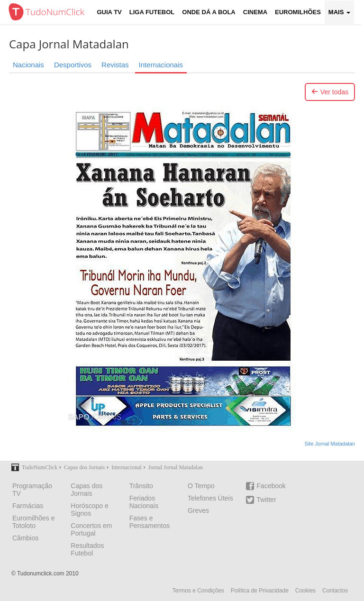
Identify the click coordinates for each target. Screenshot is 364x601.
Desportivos (73, 65)
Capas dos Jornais (86, 490)
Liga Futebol (152, 12)
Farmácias (28, 506)
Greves (198, 510)
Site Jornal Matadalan (330, 444)
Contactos (335, 591)
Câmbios (25, 538)
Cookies (305, 591)
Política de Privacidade (260, 591)
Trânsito (141, 486)
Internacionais (161, 65)
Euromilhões (298, 12)
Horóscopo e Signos (89, 510)
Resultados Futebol (87, 549)
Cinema (255, 12)
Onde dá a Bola (209, 12)
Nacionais (28, 65)
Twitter (261, 500)
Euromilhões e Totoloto (34, 522)
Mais (339, 12)
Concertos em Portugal (91, 529)
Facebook (266, 486)
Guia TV (109, 12)
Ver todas (330, 92)
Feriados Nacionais (144, 502)
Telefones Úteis (210, 498)
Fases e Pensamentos (150, 522)
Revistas (115, 65)
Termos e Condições (198, 591)
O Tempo (201, 486)
